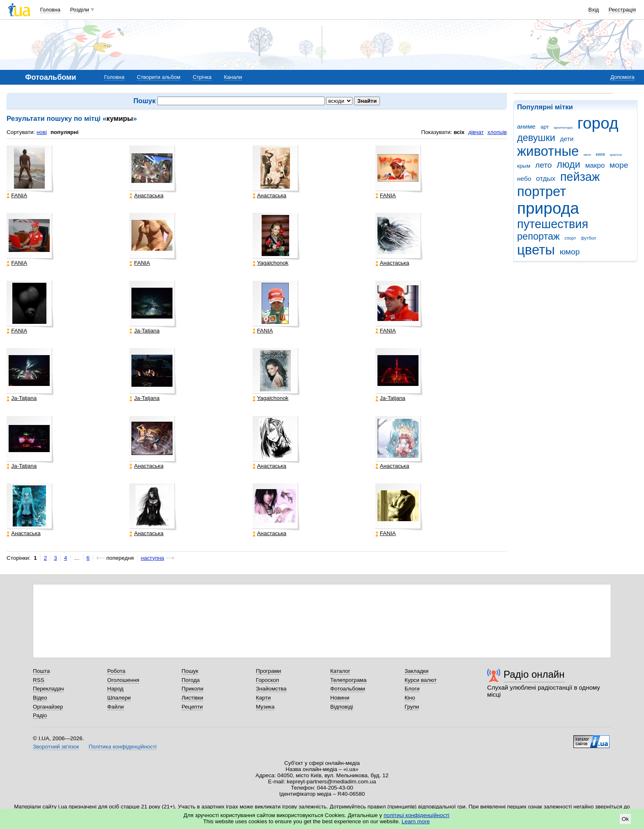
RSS (39, 680)
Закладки (416, 671)
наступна (153, 558)
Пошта (41, 671)
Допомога (622, 77)
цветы (536, 250)
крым (524, 166)
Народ (115, 689)
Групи (412, 707)
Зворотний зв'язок (56, 747)
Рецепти (192, 707)
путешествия (553, 224)
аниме (526, 126)
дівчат (476, 132)
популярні (64, 132)
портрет (542, 191)
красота (616, 155)
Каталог (340, 671)
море (619, 165)
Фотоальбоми (348, 689)
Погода (191, 680)
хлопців (497, 132)
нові (42, 132)
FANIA (17, 196)
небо (524, 179)
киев (600, 154)
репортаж (538, 236)
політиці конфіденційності (416, 815)
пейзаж (580, 177)
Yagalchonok (271, 263)
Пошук (190, 671)
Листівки (192, 698)
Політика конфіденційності (123, 747)
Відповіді (342, 707)
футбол (588, 238)
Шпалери (119, 698)
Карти (263, 698)
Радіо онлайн (534, 674)
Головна (50, 10)
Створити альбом (159, 77)
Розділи (80, 10)
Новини (340, 698)
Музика (265, 707)
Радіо (40, 715)
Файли (116, 707)
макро (595, 165)
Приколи (192, 689)
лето (544, 165)
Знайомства (271, 689)
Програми (268, 671)
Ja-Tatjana (144, 331)
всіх (459, 132)
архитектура (563, 128)
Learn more (416, 821)
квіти (587, 155)
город (598, 123)
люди (568, 164)
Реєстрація (622, 10)
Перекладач (48, 689)
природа (548, 208)
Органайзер (48, 707)
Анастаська (146, 196)
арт (545, 127)
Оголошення (123, 680)
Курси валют (421, 680)
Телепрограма (348, 680)
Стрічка (202, 77)
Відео (40, 698)
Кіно (410, 698)
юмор (570, 252)
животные (548, 151)
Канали (233, 77)
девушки (536, 138)
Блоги (412, 689)
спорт (570, 238)
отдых (546, 179)
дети (567, 139)
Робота (116, 671)
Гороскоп (267, 680)
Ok (625, 819)
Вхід (594, 10)
